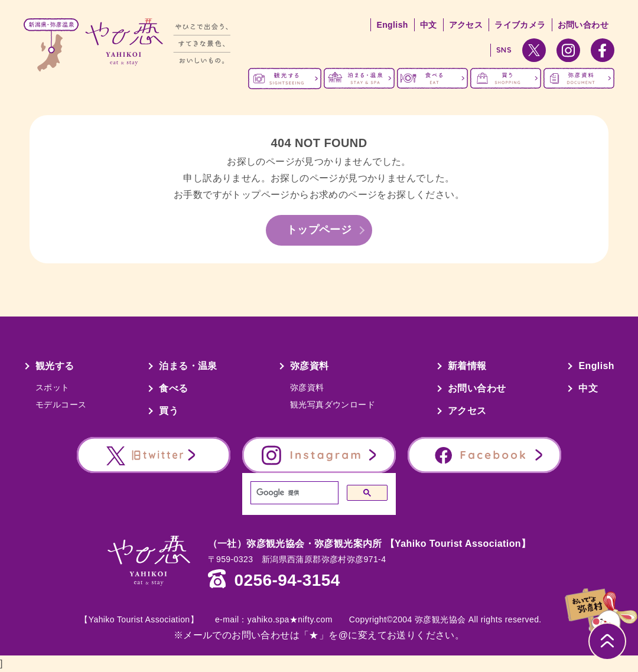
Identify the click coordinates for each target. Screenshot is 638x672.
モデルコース (61, 404)
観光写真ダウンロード (333, 404)
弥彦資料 (310, 366)
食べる (173, 388)
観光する (55, 366)
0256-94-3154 (287, 580)
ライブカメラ (520, 25)
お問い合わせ (583, 25)
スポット (53, 387)
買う (169, 411)
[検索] (293, 493)
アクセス (466, 25)
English (392, 25)
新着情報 (467, 366)
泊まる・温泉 (188, 366)
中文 (429, 25)
